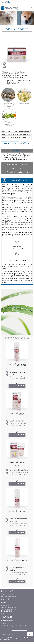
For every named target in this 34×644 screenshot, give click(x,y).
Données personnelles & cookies (19, 630)
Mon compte (5, 606)
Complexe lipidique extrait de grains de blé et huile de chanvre (8, 105)
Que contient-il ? (18, 168)
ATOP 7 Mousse (17, 512)
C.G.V (10, 640)
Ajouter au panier (10, 143)
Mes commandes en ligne (9, 607)
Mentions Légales (5, 638)
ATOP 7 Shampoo (17, 365)
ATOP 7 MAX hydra (17, 561)
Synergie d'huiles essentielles (9, 125)
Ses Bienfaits (18, 151)
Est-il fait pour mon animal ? (18, 164)
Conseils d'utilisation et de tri (18, 172)
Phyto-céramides (24, 104)
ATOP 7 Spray (17, 414)
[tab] (17, 151)
